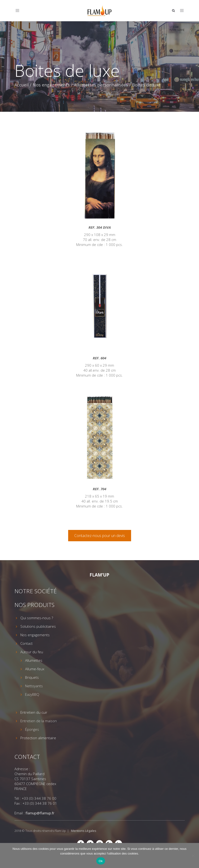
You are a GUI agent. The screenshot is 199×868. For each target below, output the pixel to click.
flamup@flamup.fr (40, 813)
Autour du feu (32, 652)
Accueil (22, 85)
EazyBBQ (32, 694)
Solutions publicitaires (38, 626)
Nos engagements (51, 85)
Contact (27, 643)
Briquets (32, 677)
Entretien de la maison (39, 721)
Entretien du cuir (34, 712)
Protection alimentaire (38, 738)
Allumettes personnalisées (101, 85)
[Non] (193, 855)
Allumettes (34, 660)
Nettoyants (34, 686)
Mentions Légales (84, 831)
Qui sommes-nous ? (37, 618)
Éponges (32, 729)
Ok (101, 861)
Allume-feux (35, 669)
